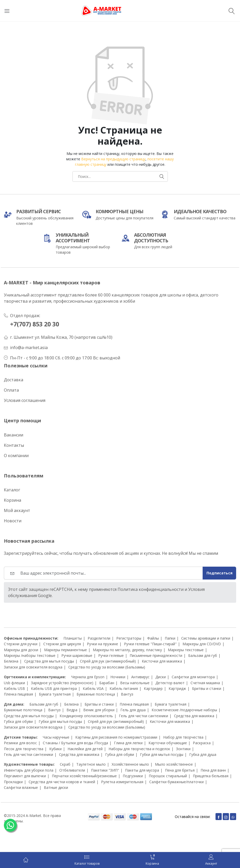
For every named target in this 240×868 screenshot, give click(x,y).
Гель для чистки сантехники (143, 716)
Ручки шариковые (77, 655)
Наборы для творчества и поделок (139, 749)
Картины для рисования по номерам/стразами (116, 737)
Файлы (153, 638)
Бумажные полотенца (96, 694)
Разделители (99, 638)
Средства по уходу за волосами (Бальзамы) (107, 667)
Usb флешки (14, 683)
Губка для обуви (18, 721)
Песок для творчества (24, 749)
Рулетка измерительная (122, 782)
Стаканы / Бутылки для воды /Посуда (75, 743)
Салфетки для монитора (193, 677)
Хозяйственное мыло (130, 764)
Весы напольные (135, 683)
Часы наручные (56, 737)
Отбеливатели (72, 770)
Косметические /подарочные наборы (184, 710)
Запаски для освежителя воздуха (33, 667)
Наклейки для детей (85, 749)
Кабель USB (14, 688)
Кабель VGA (93, 688)
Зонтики (183, 749)
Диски (161, 677)
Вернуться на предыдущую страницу (113, 159)
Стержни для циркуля (62, 644)
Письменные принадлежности (156, 655)
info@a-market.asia (29, 348)
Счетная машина (205, 683)
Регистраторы (129, 638)
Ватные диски (56, 787)
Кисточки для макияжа (162, 661)
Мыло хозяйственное (174, 764)
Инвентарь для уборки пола (29, 770)
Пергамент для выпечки (25, 776)
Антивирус (140, 677)
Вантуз (127, 694)
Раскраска (202, 743)
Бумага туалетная (55, 694)
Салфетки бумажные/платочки (176, 782)
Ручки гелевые (111, 655)
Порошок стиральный (168, 776)
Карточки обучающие (168, 743)
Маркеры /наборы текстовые (30, 655)
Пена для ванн (213, 770)
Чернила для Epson (88, 677)
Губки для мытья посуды (60, 721)
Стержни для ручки (21, 644)
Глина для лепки (128, 743)
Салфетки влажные (21, 787)
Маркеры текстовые (186, 650)
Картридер (153, 688)
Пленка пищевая (18, 694)
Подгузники (133, 776)
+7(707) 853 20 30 (35, 324)
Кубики (55, 749)
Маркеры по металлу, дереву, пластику (127, 650)
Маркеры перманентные (65, 650)
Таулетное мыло (91, 764)
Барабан (107, 683)
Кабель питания (124, 688)
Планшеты (73, 638)
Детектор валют (170, 683)
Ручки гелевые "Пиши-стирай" (150, 644)
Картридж (177, 688)
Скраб (65, 764)
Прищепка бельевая (211, 776)
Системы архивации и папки (206, 638)
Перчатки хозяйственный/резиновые (84, 776)
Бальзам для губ (203, 655)
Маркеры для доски (21, 650)
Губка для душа (203, 754)
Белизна (11, 661)
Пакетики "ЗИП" (105, 770)
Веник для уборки (99, 710)
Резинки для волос (20, 743)
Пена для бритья (180, 770)
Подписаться (220, 573)
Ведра (72, 710)
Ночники (118, 677)
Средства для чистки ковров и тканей (62, 782)
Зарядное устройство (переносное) (62, 683)
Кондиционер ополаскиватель (86, 716)
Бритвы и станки (207, 688)
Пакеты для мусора (142, 770)
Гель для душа (133, 710)
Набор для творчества (183, 737)
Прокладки (13, 782)
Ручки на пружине (102, 644)
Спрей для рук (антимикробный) (108, 661)
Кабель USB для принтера (54, 688)
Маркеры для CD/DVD (202, 644)
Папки (170, 638)
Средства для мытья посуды (49, 661)
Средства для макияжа (194, 716)
